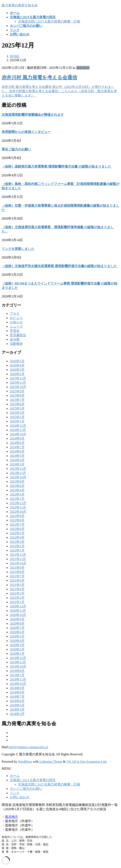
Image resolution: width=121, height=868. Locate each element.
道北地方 (11, 817)
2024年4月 (17, 460)
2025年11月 (18, 383)
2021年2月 (17, 598)
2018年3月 (17, 710)
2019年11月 (18, 662)
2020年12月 (18, 606)
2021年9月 (17, 568)
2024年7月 (17, 447)
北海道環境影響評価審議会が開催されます (33, 115)
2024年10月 (18, 434)
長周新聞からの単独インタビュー (26, 132)
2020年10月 (18, 615)
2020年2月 (17, 649)
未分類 (15, 339)
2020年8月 (17, 623)
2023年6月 (17, 486)
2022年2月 (17, 546)
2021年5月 (17, 585)
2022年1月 (17, 550)
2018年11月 (18, 679)
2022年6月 (17, 529)
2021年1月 (17, 602)
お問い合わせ (20, 797)
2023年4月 (17, 490)
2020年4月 (17, 641)
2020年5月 (17, 636)
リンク (15, 793)
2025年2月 (17, 417)
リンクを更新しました (18, 249)
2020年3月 (17, 645)
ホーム (15, 776)
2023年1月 (17, 499)
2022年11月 (18, 507)
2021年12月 (18, 555)
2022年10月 (18, 512)
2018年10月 (18, 684)
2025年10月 (18, 387)
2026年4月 (17, 365)
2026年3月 (17, 370)
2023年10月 (18, 477)
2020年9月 (17, 619)
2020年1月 (17, 654)
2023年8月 (17, 482)
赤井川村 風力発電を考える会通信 (39, 77)
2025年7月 (17, 400)
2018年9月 (17, 688)
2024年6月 (17, 451)
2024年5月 (17, 456)
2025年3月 (17, 413)
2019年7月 (17, 675)
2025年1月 (17, 421)
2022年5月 (17, 533)
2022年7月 (17, 525)
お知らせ (16, 322)
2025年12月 (18, 378)
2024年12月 (18, 426)
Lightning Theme (51, 762)
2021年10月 (18, 563)
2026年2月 (17, 374)
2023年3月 (17, 494)
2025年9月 (17, 391)
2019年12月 (18, 658)
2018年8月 (17, 692)
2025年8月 (17, 395)
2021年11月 (18, 559)
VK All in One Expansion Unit (87, 762)
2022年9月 (17, 516)
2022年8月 (17, 520)
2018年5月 (17, 705)
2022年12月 (18, 503)
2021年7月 (17, 576)
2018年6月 (17, 701)
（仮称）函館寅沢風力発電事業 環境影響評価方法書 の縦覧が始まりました (56, 166)
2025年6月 (17, 404)
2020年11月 (18, 611)
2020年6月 (17, 632)
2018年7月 (17, 697)
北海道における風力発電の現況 (33, 780)
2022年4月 (17, 537)
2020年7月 (17, 628)
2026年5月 (17, 361)
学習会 (15, 331)
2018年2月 (17, 714)
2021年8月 (17, 572)
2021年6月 (17, 580)
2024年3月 (17, 464)
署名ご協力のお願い (16, 149)
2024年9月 (17, 439)
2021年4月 (17, 589)
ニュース (16, 326)
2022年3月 (17, 542)
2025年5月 (17, 408)
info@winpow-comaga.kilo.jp (28, 747)
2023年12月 (18, 469)
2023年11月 (18, 473)
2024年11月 (18, 430)
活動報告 (16, 344)
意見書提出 (18, 335)
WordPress (25, 762)
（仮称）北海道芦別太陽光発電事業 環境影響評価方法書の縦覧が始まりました (59, 266)
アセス (15, 314)
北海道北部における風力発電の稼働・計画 (49, 21)
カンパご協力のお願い (26, 789)
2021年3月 (17, 593)
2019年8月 (17, 671)
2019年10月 (18, 667)
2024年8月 (17, 443)
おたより (83, 68)
